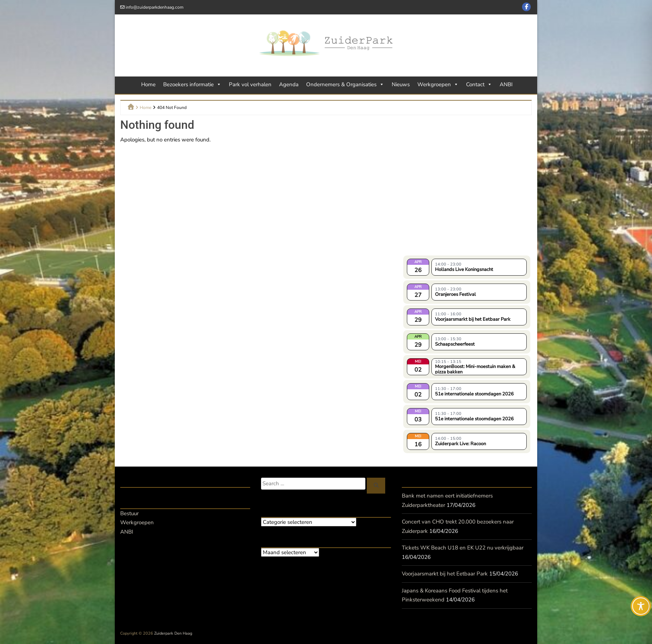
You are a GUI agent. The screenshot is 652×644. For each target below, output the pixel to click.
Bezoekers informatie (192, 84)
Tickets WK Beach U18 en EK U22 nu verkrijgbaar (463, 548)
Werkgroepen (438, 84)
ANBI (506, 84)
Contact (479, 84)
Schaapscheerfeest (455, 344)
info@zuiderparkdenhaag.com (155, 7)
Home (148, 84)
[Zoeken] (376, 486)
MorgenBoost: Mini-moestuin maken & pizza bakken (475, 369)
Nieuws (401, 84)
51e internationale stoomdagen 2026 (474, 394)
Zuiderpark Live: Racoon (460, 444)
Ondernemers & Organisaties (345, 84)
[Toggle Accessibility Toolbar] (641, 606)
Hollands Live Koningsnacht (464, 270)
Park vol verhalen (250, 84)
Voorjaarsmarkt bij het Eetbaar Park (473, 319)
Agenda (289, 84)
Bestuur (129, 513)
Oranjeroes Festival (455, 294)
